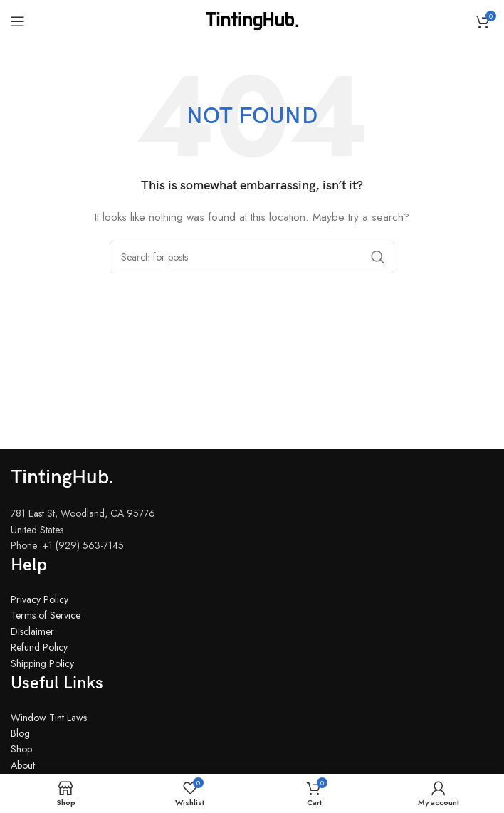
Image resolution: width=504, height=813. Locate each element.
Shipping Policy (42, 663)
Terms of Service (46, 615)
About (23, 765)
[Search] (252, 257)
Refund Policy (39, 647)
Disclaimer (32, 631)
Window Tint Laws (49, 718)
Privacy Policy (40, 599)
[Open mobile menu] (18, 21)
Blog (20, 733)
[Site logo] (252, 20)
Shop (21, 749)
